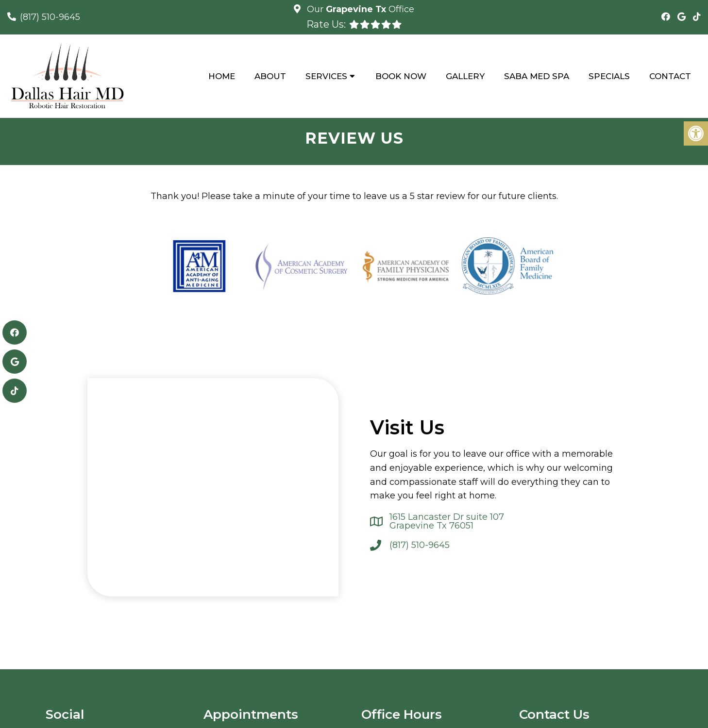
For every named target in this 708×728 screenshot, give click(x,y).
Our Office (359, 9)
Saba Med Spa (537, 76)
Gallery (465, 76)
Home (222, 76)
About (270, 76)
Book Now (401, 76)
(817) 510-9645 (50, 17)
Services (326, 76)
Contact (670, 76)
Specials (609, 76)
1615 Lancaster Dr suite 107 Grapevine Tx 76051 (447, 521)
